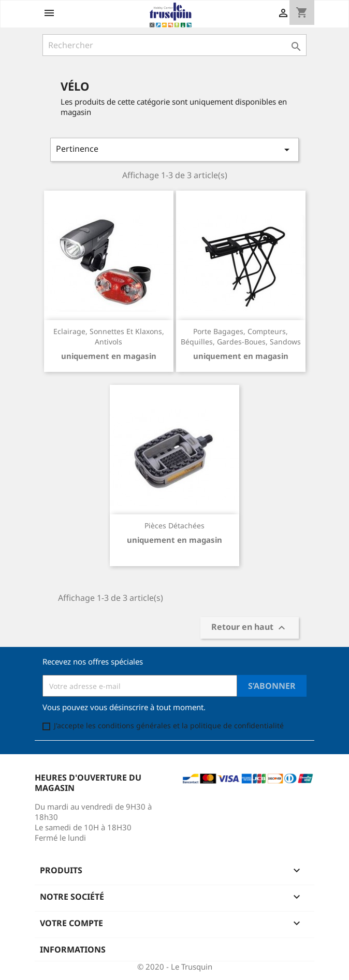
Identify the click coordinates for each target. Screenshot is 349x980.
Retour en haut (250, 628)
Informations (73, 949)
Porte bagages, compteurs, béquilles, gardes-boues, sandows (241, 336)
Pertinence (174, 149)
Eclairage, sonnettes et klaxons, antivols (109, 336)
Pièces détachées (174, 525)
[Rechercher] (174, 45)
